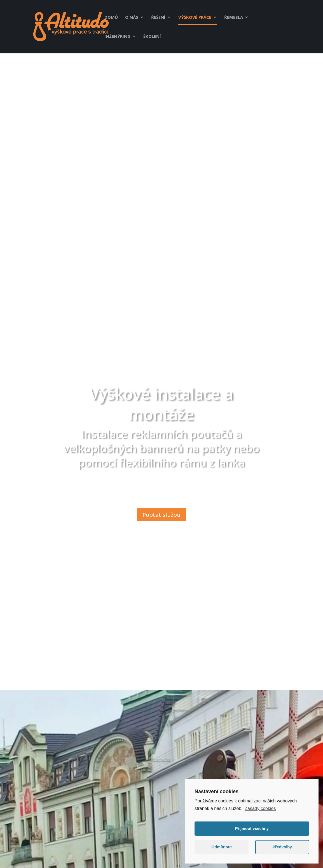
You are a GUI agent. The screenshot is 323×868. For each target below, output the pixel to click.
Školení (152, 37)
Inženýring (117, 37)
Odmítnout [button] (222, 849)
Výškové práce (195, 18)
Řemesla (234, 18)
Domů (111, 18)
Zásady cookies (260, 810)
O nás (132, 18)
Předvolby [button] (282, 849)
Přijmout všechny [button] (252, 831)
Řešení (158, 18)
